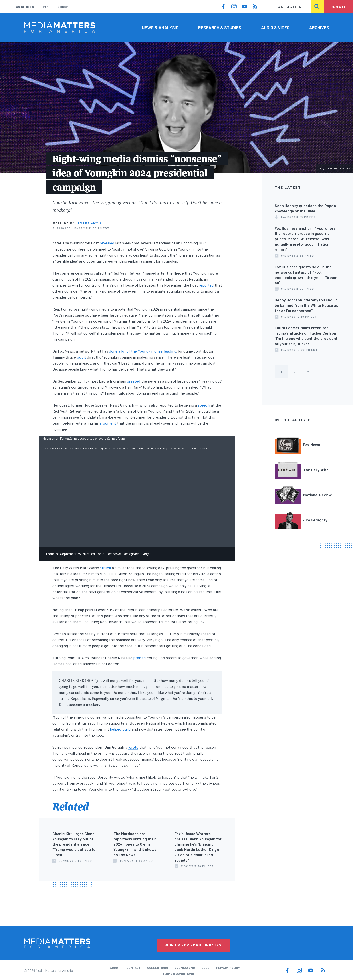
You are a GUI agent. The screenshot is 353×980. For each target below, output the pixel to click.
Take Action (289, 7)
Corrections (158, 968)
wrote (133, 747)
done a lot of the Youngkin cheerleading (143, 351)
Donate (338, 7)
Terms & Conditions (178, 974)
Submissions (185, 968)
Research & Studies (220, 27)
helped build (120, 729)
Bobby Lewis (90, 222)
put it (81, 357)
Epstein (63, 7)
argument (108, 423)
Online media (25, 7)
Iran (46, 7)
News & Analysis (160, 27)
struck (105, 568)
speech (204, 405)
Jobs (206, 968)
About (115, 968)
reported (206, 285)
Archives (319, 27)
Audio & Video (275, 27)
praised (140, 658)
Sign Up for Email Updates (193, 945)
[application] (137, 491)
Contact (134, 968)
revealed (107, 243)
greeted (134, 381)
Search (317, 7)
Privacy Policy (228, 968)
